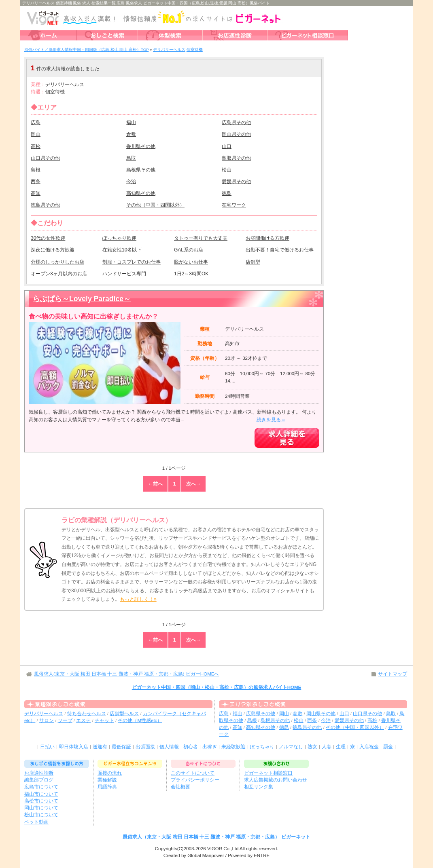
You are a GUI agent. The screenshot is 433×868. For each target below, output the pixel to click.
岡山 (36, 134)
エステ (83, 720)
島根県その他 (141, 170)
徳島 (227, 193)
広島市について (41, 787)
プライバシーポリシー (195, 780)
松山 (227, 170)
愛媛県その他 (236, 182)
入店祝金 (369, 747)
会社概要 (180, 787)
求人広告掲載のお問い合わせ (276, 780)
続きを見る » (271, 420)
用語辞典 (107, 787)
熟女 (312, 747)
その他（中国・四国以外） (155, 205)
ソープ (65, 720)
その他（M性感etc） (140, 720)
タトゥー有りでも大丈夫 (201, 238)
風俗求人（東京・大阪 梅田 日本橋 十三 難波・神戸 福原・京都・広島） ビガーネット (216, 837)
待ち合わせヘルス (87, 714)
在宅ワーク (234, 205)
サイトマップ (393, 674)
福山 (131, 122)
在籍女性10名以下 (122, 250)
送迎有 (100, 747)
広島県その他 (236, 122)
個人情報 (169, 747)
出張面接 (145, 747)
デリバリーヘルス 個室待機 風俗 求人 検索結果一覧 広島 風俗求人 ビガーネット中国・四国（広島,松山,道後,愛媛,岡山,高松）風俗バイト (146, 3)
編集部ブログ (39, 780)
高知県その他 (141, 193)
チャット (104, 720)
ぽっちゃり (262, 747)
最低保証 (121, 747)
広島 (36, 122)
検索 (271, 68)
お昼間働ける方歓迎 (267, 238)
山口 (227, 146)
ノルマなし (291, 747)
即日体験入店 (74, 747)
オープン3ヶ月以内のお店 (59, 274)
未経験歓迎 (233, 747)
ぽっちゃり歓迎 (119, 238)
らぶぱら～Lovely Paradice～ (82, 299)
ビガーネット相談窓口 (268, 773)
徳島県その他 (45, 205)
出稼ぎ (210, 747)
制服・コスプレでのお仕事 (132, 262)
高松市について (41, 801)
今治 (131, 182)
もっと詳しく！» (138, 599)
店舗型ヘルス (124, 714)
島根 (36, 170)
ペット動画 (36, 822)
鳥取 (131, 158)
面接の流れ (110, 773)
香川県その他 (141, 146)
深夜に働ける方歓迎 (53, 250)
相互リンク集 (259, 787)
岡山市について (41, 808)
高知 (36, 193)
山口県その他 (45, 158)
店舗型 (253, 262)
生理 (341, 747)
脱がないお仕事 (191, 262)
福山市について (41, 794)
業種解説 (107, 780)
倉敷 (131, 134)
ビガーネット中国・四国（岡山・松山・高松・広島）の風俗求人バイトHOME (217, 687)
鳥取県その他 (236, 158)
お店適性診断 (39, 773)
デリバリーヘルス (44, 714)
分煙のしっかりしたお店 (57, 262)
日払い (47, 747)
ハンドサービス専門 (124, 274)
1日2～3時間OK (191, 274)
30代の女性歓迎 (48, 238)
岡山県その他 (236, 134)
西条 (36, 182)
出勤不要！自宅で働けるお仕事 (280, 250)
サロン (47, 720)
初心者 (191, 747)
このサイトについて (193, 773)
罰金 (388, 747)
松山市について (41, 815)
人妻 (327, 747)
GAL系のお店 (189, 250)
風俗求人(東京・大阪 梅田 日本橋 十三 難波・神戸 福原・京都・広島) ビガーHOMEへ (126, 674)
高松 (36, 146)
